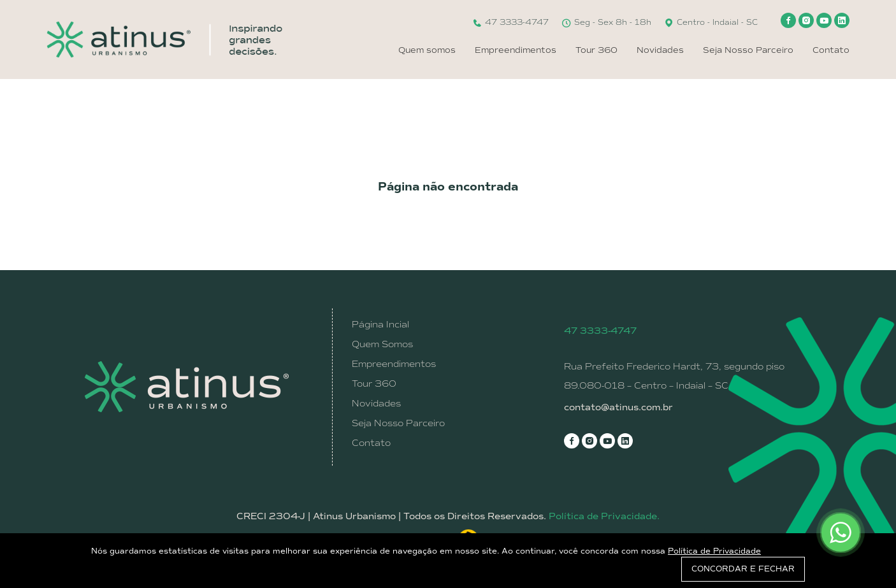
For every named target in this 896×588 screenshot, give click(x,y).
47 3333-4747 (510, 22)
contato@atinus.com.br (618, 407)
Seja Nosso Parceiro (748, 50)
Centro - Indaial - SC (711, 22)
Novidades (660, 50)
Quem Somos (382, 344)
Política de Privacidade (714, 551)
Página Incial (380, 324)
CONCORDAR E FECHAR (743, 569)
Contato (831, 50)
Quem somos (427, 50)
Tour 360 (596, 50)
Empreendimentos (516, 50)
